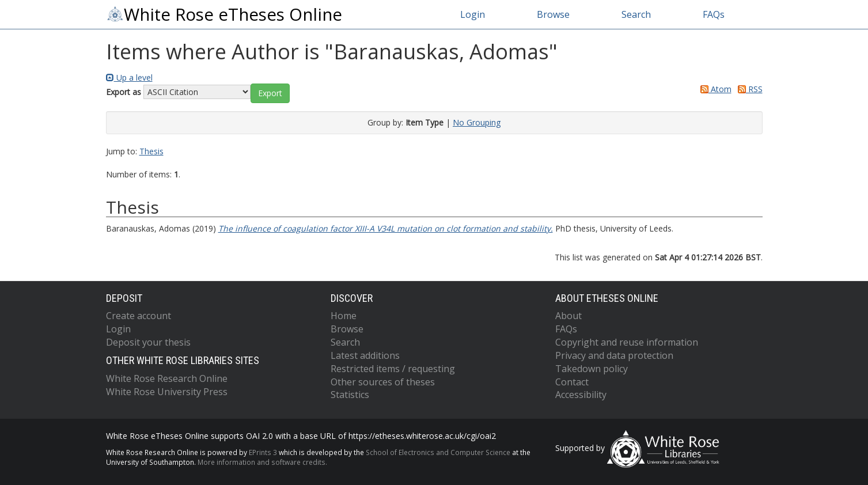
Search (636, 14)
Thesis (151, 151)
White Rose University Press (167, 392)
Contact (572, 382)
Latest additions (365, 355)
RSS (748, 89)
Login (473, 14)
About (568, 316)
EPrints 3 (263, 452)
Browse (553, 14)
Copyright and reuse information (627, 342)
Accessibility (581, 395)
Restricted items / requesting (393, 369)
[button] (270, 93)
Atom (714, 89)
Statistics (350, 395)
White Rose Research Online (167, 378)
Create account (139, 316)
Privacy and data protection (614, 355)
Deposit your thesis (148, 342)
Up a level (129, 77)
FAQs (714, 14)
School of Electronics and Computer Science (438, 452)
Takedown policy (592, 369)
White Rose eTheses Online (224, 14)
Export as (124, 92)
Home (344, 316)
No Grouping (477, 122)
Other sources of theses (383, 382)
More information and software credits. (262, 462)
